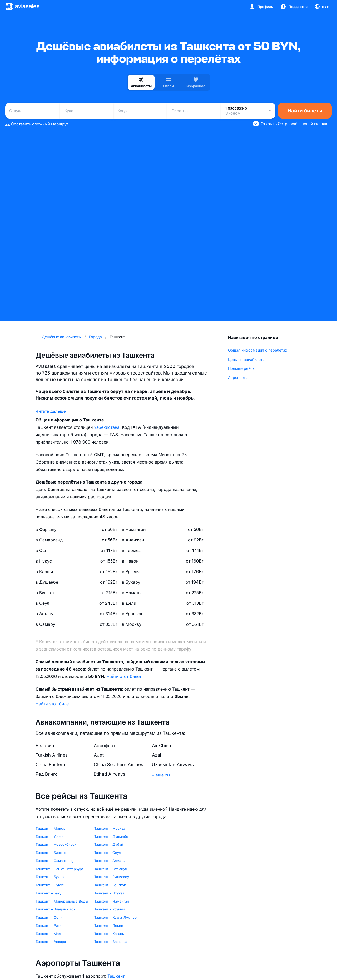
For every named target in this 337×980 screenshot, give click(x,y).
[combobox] (32, 111)
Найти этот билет (124, 676)
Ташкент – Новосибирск (56, 844)
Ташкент (116, 976)
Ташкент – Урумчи (110, 909)
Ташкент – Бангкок (110, 885)
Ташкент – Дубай (109, 844)
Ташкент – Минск (50, 828)
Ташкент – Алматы (110, 861)
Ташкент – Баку (48, 893)
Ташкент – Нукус (50, 885)
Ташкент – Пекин (109, 925)
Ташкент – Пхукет (109, 893)
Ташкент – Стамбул (110, 869)
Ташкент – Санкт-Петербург (60, 869)
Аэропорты (238, 378)
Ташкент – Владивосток (55, 909)
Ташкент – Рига (48, 925)
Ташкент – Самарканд (54, 861)
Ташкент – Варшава (111, 942)
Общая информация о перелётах (258, 350)
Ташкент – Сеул (107, 853)
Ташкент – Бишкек (51, 853)
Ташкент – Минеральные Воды (62, 901)
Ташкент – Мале (49, 934)
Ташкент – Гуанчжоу (112, 877)
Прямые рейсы (242, 368)
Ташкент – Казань (109, 934)
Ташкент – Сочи (49, 917)
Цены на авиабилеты (247, 359)
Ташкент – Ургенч (51, 836)
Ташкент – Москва (110, 828)
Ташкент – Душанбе (111, 836)
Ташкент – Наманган (112, 901)
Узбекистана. (108, 427)
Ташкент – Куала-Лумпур (115, 917)
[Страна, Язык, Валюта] (322, 7)
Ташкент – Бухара (50, 877)
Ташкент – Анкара (51, 942)
